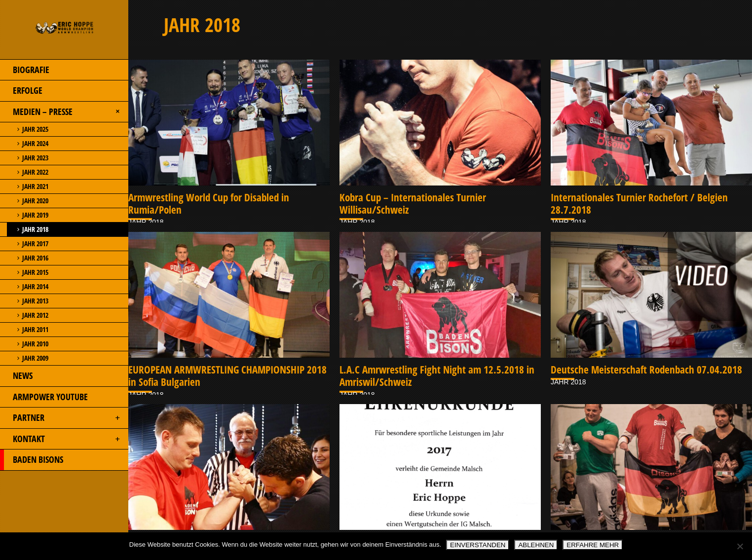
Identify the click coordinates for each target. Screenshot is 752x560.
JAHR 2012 (24, 315)
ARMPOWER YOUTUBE (44, 397)
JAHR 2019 (24, 215)
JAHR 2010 (24, 344)
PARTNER (61, 418)
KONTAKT (61, 439)
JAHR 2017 (24, 244)
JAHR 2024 (24, 144)
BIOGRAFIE (25, 70)
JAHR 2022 (24, 172)
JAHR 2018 (24, 229)
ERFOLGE (21, 91)
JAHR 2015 (24, 272)
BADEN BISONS (32, 460)
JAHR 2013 (24, 301)
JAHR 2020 (24, 201)
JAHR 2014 (24, 287)
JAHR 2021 (24, 187)
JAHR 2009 (24, 358)
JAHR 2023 (24, 158)
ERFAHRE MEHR (593, 545)
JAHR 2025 (24, 129)
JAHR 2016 (24, 258)
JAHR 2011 (24, 330)
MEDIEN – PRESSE (61, 112)
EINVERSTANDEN (478, 545)
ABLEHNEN (536, 545)
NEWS (16, 376)
